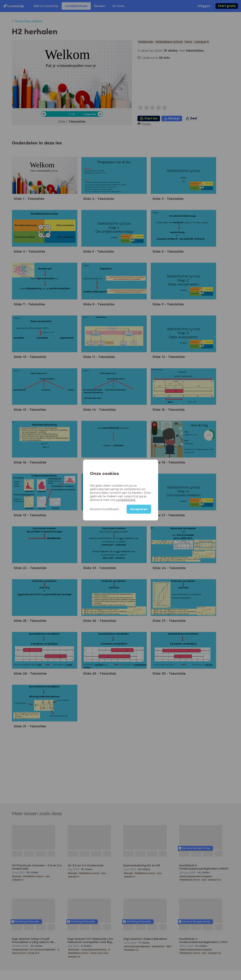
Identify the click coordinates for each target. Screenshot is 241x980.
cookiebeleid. (126, 500)
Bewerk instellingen (104, 509)
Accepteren (139, 509)
